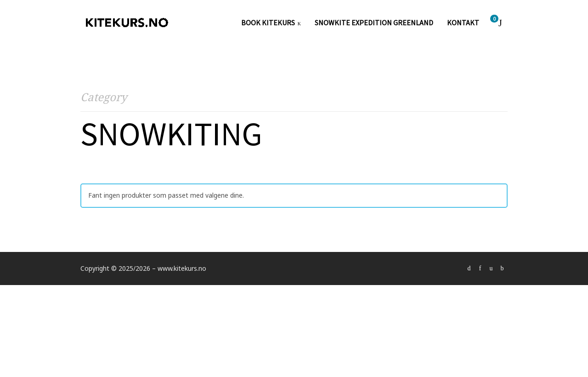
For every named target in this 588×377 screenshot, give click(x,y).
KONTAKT (463, 23)
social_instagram (491, 268)
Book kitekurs (268, 23)
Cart (496, 20)
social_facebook (480, 268)
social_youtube (502, 268)
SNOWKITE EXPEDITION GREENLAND (374, 23)
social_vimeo (469, 268)
